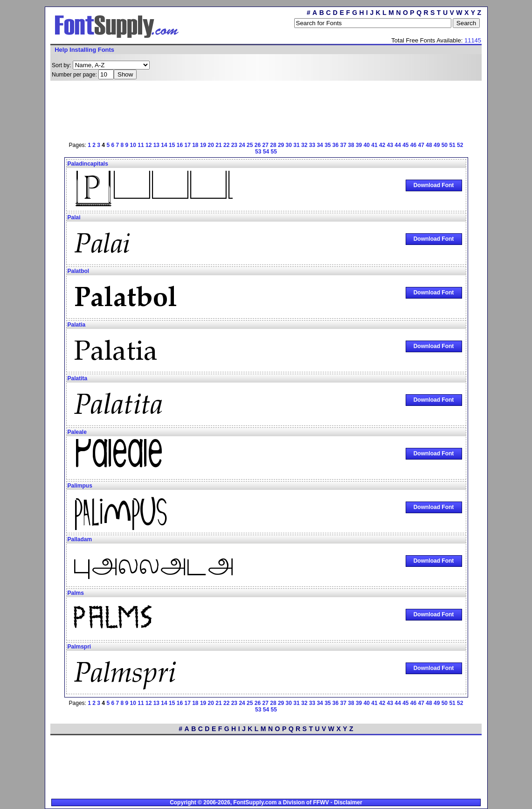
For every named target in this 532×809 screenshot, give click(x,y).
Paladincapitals (88, 164)
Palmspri (79, 647)
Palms (76, 593)
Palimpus (80, 486)
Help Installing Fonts (84, 50)
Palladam (80, 539)
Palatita (78, 378)
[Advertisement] (266, 110)
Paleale (77, 432)
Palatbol (79, 271)
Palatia (77, 325)
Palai (74, 217)
